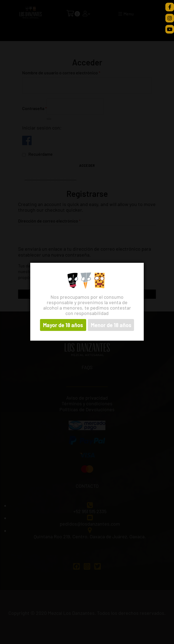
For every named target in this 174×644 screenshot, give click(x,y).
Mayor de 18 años (63, 325)
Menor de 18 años (111, 325)
